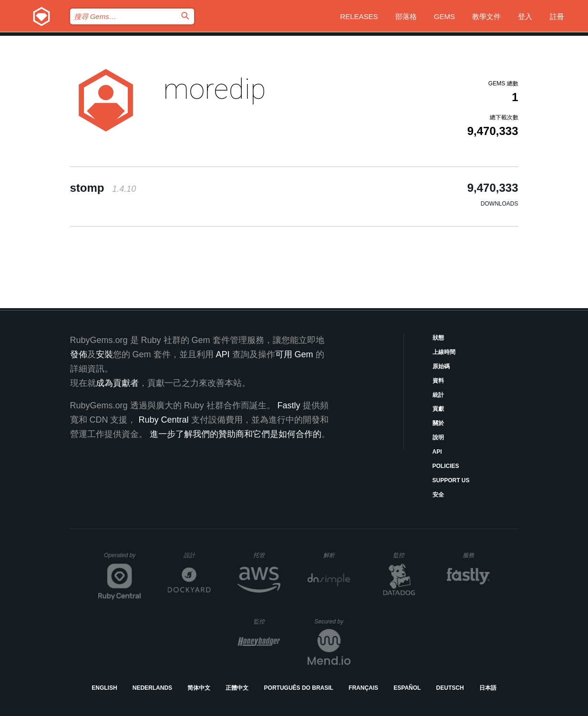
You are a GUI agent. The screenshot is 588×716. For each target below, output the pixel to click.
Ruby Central (164, 420)
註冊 (557, 16)
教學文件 (486, 16)
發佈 (79, 354)
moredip (215, 89)
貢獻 (438, 409)
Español (407, 688)
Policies (446, 466)
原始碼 (441, 366)
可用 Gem (294, 354)
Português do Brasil (299, 688)
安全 (438, 495)
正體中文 (237, 688)
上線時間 (444, 352)
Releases (359, 16)
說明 (438, 437)
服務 (476, 555)
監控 (407, 555)
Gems (444, 16)
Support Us (451, 480)
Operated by (123, 559)
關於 (438, 423)
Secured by (332, 622)
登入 (525, 16)
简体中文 (199, 688)
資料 (438, 381)
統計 (438, 395)
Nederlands (152, 688)
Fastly (289, 405)
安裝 (104, 354)
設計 (197, 555)
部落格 (406, 16)
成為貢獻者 (117, 383)
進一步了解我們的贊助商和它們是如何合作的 (236, 434)
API (437, 452)
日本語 (488, 688)
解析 (337, 555)
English (104, 688)
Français (363, 688)
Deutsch (450, 688)
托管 (265, 555)
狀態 (438, 338)
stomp (103, 188)
